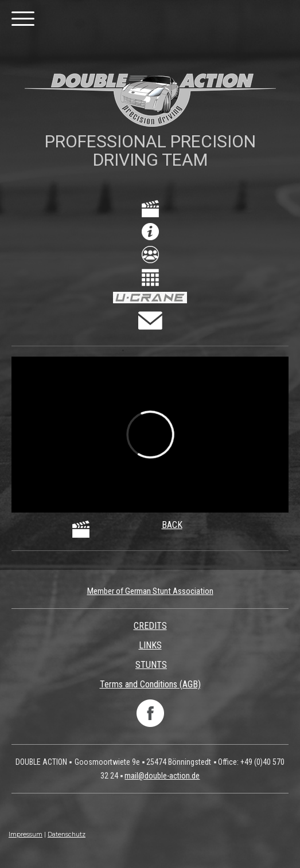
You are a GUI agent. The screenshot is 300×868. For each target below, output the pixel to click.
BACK (172, 525)
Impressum (26, 834)
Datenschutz (67, 834)
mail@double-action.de (162, 776)
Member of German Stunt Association (150, 591)
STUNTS (151, 665)
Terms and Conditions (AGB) (150, 684)
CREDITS (150, 626)
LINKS (150, 645)
